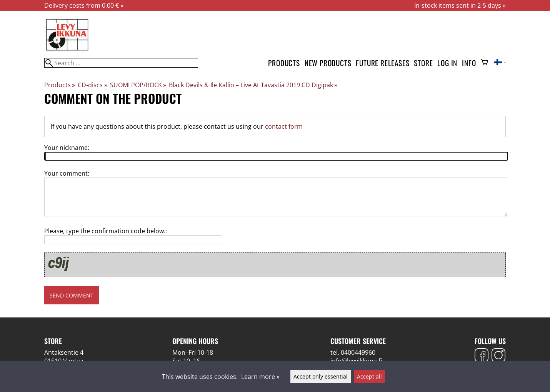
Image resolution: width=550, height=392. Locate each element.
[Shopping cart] (484, 63)
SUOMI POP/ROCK (138, 85)
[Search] (121, 63)
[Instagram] (498, 356)
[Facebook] (482, 356)
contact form (284, 126)
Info (469, 63)
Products (284, 63)
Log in (447, 63)
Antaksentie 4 (64, 352)
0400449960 (358, 352)
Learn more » (260, 377)
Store (423, 63)
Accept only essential (321, 376)
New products (328, 63)
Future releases (382, 63)
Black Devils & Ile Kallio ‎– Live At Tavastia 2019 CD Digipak (253, 85)
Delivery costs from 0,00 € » (84, 5)
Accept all (369, 376)
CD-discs (92, 85)
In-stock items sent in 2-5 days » (460, 5)
